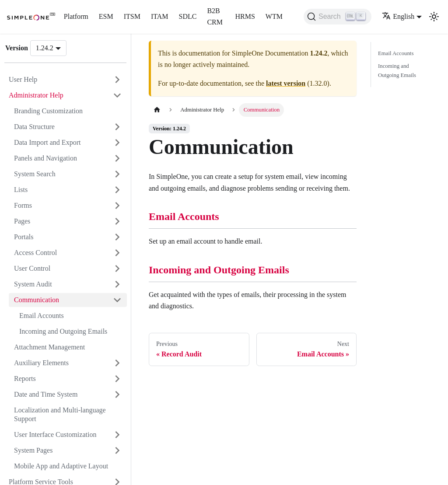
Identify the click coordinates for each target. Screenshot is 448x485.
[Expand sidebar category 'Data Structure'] (117, 127)
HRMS (245, 16)
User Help (23, 79)
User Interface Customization (55, 434)
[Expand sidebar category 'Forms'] (117, 206)
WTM (274, 16)
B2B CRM (215, 16)
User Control (32, 268)
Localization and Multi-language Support (60, 414)
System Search (35, 174)
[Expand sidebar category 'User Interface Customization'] (117, 435)
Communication (37, 300)
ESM (106, 16)
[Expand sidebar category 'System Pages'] (117, 450)
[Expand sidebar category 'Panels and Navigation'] (117, 158)
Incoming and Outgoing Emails (63, 331)
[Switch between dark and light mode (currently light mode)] (434, 17)
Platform (76, 16)
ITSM (132, 16)
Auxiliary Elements (41, 363)
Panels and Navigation (45, 158)
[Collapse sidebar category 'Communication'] (117, 300)
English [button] (398, 16)
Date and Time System (46, 394)
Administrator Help (36, 95)
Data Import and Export (47, 142)
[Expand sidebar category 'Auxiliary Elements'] (117, 363)
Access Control (35, 253)
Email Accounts (42, 316)
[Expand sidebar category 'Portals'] (117, 237)
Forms (23, 205)
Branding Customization (48, 111)
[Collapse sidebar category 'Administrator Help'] (117, 95)
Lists (21, 190)
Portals (24, 237)
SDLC (188, 16)
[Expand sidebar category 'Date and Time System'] (117, 394)
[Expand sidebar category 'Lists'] (117, 190)
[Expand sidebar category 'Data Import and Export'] (117, 143)
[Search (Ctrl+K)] (338, 17)
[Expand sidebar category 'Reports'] (117, 379)
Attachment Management (49, 347)
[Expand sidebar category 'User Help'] (117, 80)
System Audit (33, 284)
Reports (25, 379)
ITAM (160, 16)
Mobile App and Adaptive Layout (61, 466)
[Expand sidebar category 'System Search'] (117, 174)
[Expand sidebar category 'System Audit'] (117, 284)
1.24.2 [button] (45, 48)
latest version (286, 83)
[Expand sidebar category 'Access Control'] (117, 253)
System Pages (33, 450)
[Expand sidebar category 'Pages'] (117, 221)
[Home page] (157, 110)
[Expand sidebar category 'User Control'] (117, 269)
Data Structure (34, 127)
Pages (22, 221)
